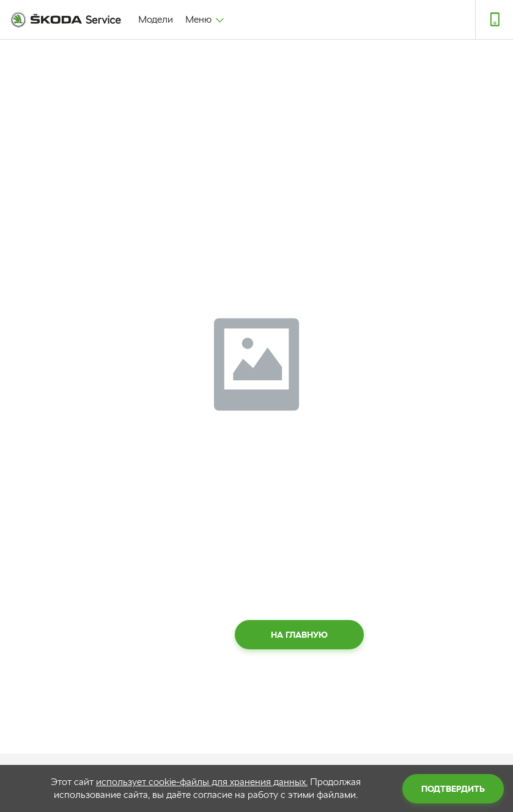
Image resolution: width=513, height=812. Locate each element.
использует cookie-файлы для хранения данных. (202, 782)
